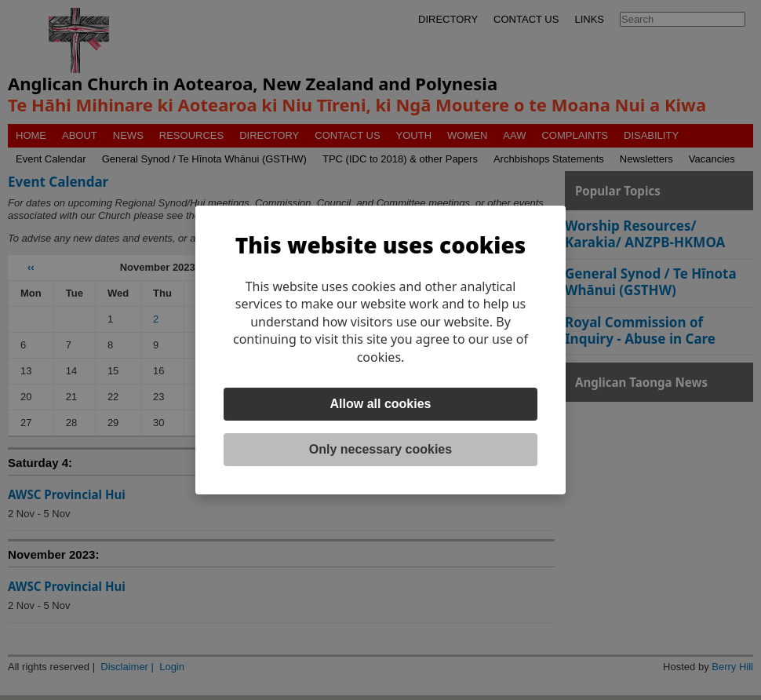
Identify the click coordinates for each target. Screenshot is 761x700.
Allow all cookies (381, 404)
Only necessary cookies (380, 449)
